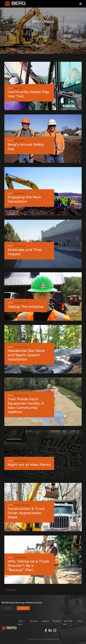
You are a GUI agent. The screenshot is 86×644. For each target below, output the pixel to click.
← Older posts (10, 590)
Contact (23, 608)
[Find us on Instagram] (55, 631)
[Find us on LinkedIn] (50, 631)
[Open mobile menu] (81, 4)
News (80, 621)
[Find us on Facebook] (46, 631)
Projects (56, 621)
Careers (8, 608)
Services (34, 621)
